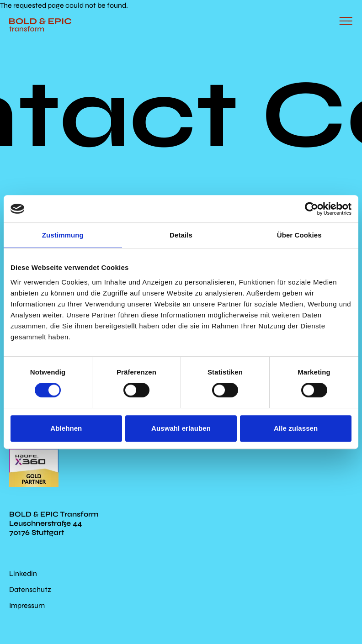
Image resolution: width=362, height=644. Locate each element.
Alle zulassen (296, 428)
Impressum (27, 605)
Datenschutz (30, 589)
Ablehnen (66, 428)
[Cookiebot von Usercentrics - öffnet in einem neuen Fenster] (311, 209)
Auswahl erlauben (181, 428)
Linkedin (23, 573)
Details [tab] (181, 235)
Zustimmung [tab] (63, 235)
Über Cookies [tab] (299, 235)
